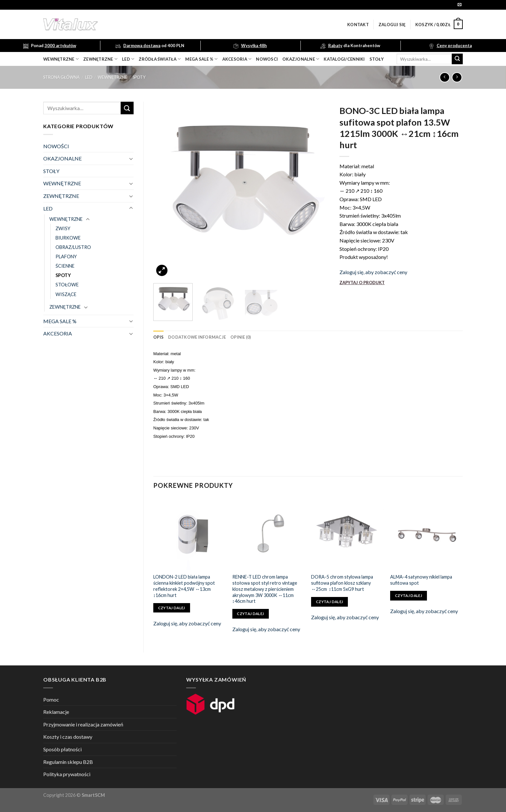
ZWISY (63, 228)
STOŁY (51, 171)
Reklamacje (56, 712)
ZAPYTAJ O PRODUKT (362, 283)
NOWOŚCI (56, 146)
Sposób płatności (62, 749)
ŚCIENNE (65, 266)
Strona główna (61, 77)
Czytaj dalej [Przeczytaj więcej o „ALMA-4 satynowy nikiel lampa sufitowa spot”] (409, 596)
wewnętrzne (61, 59)
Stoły (377, 59)
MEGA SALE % (60, 321)
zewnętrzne (100, 59)
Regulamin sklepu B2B (68, 762)
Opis (158, 337)
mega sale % (201, 59)
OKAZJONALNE (301, 59)
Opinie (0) (241, 337)
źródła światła (160, 59)
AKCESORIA (58, 333)
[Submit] (457, 59)
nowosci (267, 59)
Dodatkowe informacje (197, 337)
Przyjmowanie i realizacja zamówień (83, 724)
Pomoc (51, 699)
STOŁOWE (67, 285)
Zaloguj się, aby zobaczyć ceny (373, 272)
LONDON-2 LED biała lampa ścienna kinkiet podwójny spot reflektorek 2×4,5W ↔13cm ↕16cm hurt (184, 586)
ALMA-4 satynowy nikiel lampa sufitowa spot (421, 580)
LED (128, 59)
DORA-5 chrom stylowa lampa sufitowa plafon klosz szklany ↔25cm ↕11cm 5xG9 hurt (342, 583)
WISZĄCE (66, 294)
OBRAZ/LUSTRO (73, 247)
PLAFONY (66, 257)
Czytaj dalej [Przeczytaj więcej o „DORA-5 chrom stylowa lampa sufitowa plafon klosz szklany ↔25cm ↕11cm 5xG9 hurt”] (329, 602)
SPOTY (139, 77)
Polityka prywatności (67, 774)
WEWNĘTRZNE (112, 77)
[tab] (158, 337)
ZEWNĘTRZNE (61, 196)
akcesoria (237, 59)
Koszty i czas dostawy (68, 737)
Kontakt (358, 25)
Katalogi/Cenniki (344, 59)
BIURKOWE (68, 238)
